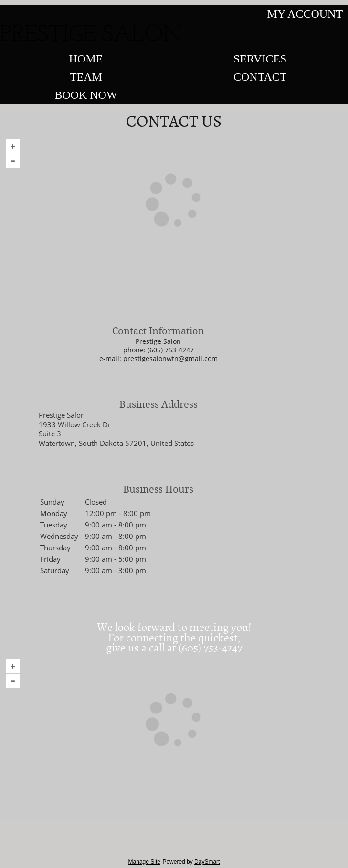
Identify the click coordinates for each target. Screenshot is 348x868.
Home (86, 59)
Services (260, 59)
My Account (305, 14)
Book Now (86, 95)
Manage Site (144, 862)
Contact (260, 77)
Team (86, 77)
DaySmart (207, 862)
